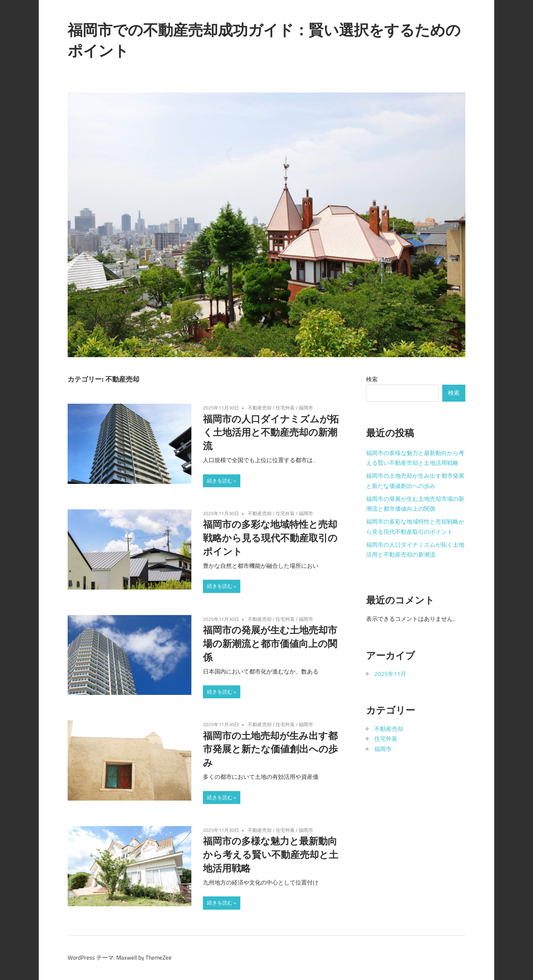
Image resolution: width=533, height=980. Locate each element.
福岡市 (306, 408)
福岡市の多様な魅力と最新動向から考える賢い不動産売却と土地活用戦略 (271, 854)
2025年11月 (390, 674)
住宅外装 (285, 408)
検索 (372, 379)
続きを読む (220, 481)
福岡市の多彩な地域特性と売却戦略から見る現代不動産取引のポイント (270, 538)
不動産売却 (260, 408)
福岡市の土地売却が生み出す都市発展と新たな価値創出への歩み (270, 749)
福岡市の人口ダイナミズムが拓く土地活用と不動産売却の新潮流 (271, 432)
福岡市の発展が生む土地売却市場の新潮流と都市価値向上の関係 (270, 643)
